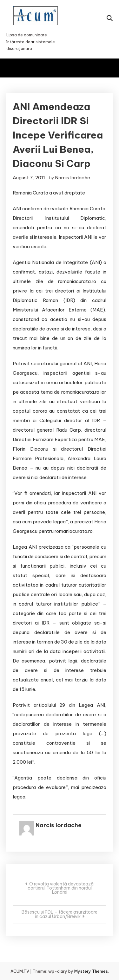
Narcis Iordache (73, 178)
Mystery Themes (91, 971)
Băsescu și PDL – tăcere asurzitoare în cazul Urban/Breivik (60, 914)
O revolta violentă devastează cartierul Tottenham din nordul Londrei (61, 888)
